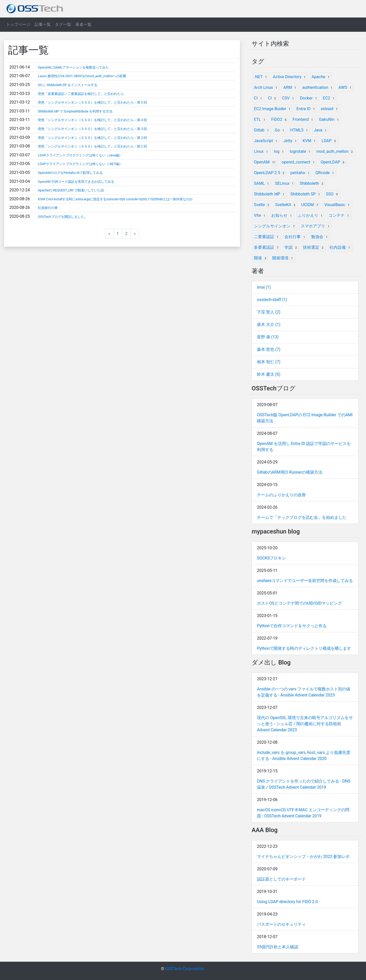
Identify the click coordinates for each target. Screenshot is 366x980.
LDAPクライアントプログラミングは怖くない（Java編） (80, 155)
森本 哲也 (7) (269, 349)
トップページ (18, 24)
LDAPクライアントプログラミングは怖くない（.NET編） (80, 164)
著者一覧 (83, 24)
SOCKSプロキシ (271, 558)
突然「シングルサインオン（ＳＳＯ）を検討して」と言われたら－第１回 (92, 146)
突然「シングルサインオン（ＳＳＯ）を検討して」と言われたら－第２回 (92, 138)
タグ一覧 (63, 24)
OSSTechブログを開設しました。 (63, 217)
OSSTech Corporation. (185, 969)
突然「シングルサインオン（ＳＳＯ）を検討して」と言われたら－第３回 (92, 129)
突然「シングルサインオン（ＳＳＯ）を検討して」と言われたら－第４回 (92, 120)
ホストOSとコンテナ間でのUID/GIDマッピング (299, 603)
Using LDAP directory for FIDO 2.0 (287, 902)
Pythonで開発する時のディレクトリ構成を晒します (304, 648)
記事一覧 (43, 24)
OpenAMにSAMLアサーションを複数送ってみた (73, 67)
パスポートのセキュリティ (281, 924)
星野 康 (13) (268, 337)
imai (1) (264, 287)
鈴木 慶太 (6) (269, 374)
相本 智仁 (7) (269, 362)
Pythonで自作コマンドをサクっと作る (292, 626)
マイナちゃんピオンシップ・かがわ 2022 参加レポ (303, 857)
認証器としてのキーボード (281, 879)
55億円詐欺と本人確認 (278, 947)
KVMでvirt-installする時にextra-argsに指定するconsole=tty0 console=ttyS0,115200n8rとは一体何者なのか (115, 199)
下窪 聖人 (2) (269, 312)
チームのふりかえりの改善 (281, 495)
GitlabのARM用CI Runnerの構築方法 (290, 472)
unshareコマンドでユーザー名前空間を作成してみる (305, 581)
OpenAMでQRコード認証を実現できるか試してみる (76, 182)
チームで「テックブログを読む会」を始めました (302, 517)
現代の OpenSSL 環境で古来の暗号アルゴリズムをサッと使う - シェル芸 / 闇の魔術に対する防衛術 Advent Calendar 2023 (305, 724)
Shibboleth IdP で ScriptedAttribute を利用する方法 (75, 111)
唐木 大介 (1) (269, 325)
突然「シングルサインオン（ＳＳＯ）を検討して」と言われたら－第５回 (92, 102)
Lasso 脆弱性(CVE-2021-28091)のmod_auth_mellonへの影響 (82, 76)
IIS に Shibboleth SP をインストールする (68, 85)
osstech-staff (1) (272, 300)
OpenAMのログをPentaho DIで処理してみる (70, 173)
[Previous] (109, 234)
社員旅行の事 (48, 208)
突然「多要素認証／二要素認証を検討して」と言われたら (81, 94)
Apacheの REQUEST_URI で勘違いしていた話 (71, 190)
